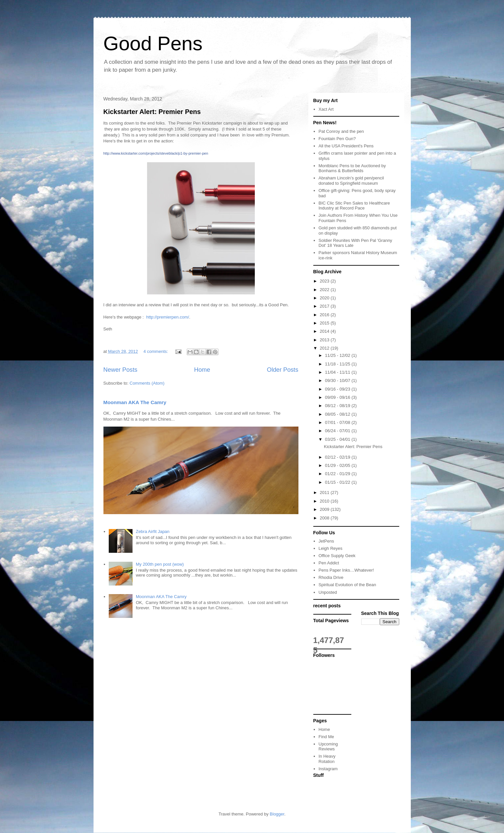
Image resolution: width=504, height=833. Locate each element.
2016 (325, 315)
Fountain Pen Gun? (337, 139)
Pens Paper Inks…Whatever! (346, 570)
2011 (325, 492)
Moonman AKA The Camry (135, 402)
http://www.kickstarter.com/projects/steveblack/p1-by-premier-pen (156, 153)
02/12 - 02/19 (338, 457)
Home (202, 370)
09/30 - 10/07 (338, 380)
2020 (325, 298)
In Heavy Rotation (327, 759)
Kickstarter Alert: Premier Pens (152, 112)
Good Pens (153, 43)
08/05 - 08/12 (338, 414)
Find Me (326, 737)
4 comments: (156, 351)
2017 (325, 306)
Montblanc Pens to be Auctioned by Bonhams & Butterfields (352, 168)
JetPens (326, 541)
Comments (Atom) (147, 383)
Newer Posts (120, 370)
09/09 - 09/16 (338, 397)
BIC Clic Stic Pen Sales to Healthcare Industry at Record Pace (354, 206)
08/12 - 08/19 (338, 406)
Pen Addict (329, 563)
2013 (325, 340)
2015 (325, 323)
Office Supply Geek (337, 556)
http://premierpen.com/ (168, 317)
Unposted (328, 592)
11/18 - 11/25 (338, 364)
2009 (325, 509)
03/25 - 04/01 (338, 439)
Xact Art (326, 109)
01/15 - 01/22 (338, 482)
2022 (325, 290)
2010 (325, 501)
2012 (325, 348)
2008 (325, 518)
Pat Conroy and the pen (341, 131)
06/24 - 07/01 (338, 431)
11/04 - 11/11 (338, 372)
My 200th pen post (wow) (160, 564)
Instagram (328, 769)
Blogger (277, 814)
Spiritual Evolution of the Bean (347, 585)
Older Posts (282, 370)
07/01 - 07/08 (338, 422)
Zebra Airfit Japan (153, 531)
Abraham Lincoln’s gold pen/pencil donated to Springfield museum (351, 181)
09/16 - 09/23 (338, 389)
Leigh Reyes (330, 548)
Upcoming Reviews (328, 747)
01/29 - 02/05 (338, 465)
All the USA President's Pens (346, 146)
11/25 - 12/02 (338, 355)
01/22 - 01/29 (338, 474)
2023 (325, 281)
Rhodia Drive (331, 577)
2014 (325, 331)
